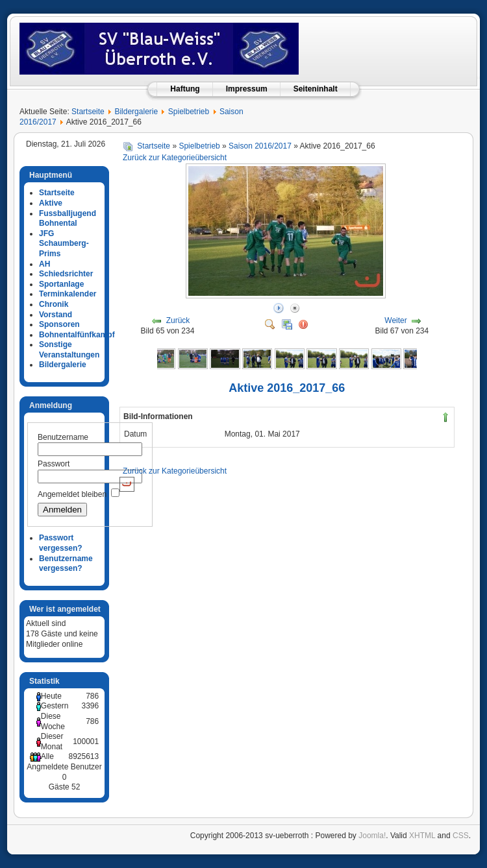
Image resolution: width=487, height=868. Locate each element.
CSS (461, 836)
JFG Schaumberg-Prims (64, 244)
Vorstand (56, 315)
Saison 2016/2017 (260, 146)
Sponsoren (59, 324)
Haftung (185, 89)
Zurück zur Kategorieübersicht (175, 158)
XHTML (422, 836)
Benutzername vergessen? (66, 564)
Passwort (54, 464)
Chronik (54, 304)
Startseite (88, 112)
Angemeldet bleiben (72, 494)
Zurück (178, 320)
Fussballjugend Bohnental (68, 219)
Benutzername (63, 437)
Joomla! (372, 836)
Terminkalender (68, 294)
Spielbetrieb (189, 112)
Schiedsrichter (66, 274)
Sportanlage (61, 284)
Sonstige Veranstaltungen (69, 350)
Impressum (247, 89)
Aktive (51, 203)
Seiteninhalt (316, 89)
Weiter (395, 320)
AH (44, 264)
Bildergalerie (136, 112)
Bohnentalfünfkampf (77, 335)
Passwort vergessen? (61, 543)
